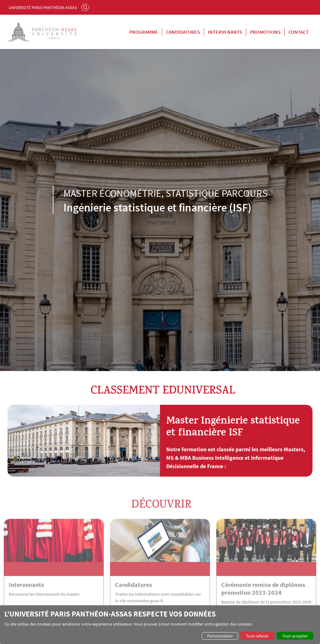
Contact (299, 32)
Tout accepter (295, 636)
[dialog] (160, 625)
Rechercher (86, 7)
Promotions (265, 32)
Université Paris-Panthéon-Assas (43, 7)
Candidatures (183, 32)
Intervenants (225, 32)
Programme (144, 32)
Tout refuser (257, 636)
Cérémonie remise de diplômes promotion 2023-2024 (263, 597)
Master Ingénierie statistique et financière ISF (233, 428)
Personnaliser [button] (220, 636)
